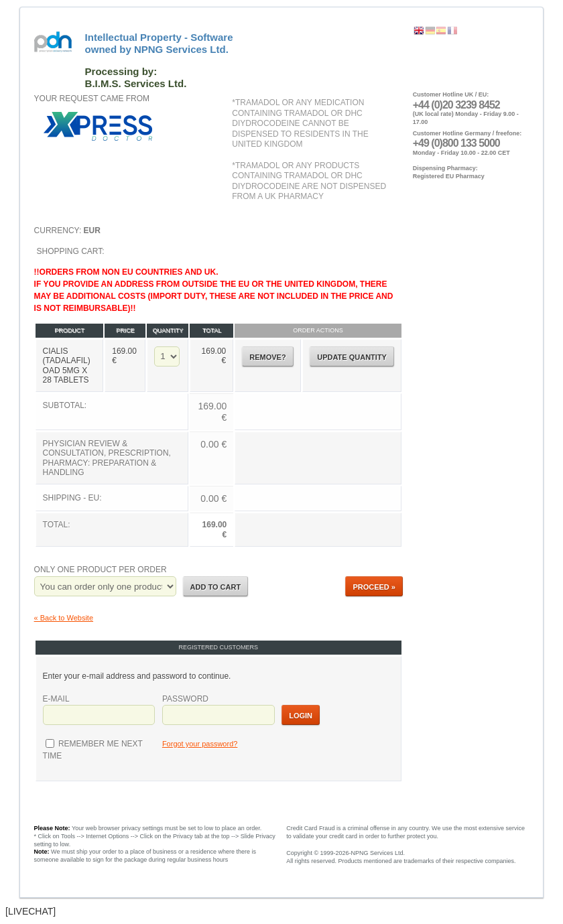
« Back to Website (64, 618)
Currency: (67, 230)
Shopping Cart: (218, 397)
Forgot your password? (200, 744)
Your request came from (92, 98)
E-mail (56, 699)
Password (185, 699)
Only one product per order (101, 570)
